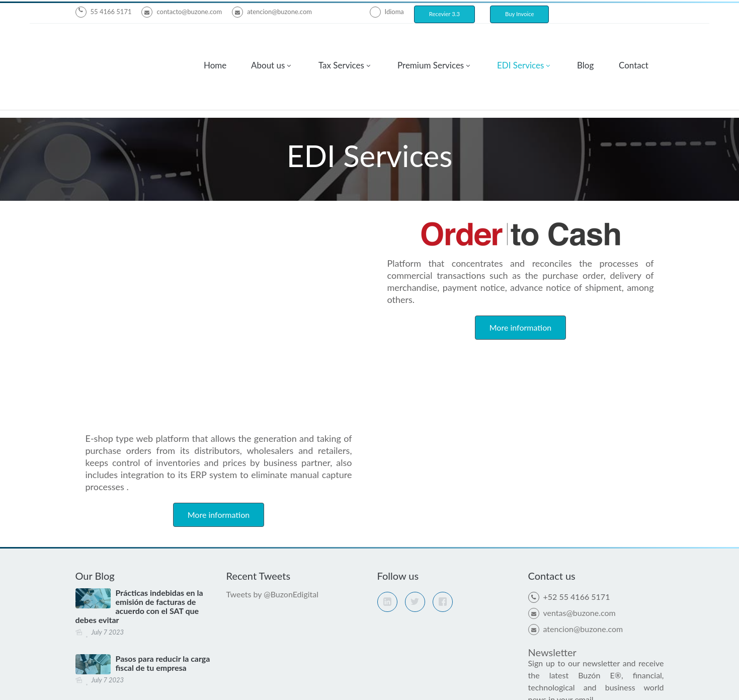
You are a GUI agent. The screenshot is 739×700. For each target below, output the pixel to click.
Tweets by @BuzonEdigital (273, 370)
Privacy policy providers (435, 682)
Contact (634, 42)
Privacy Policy (434, 670)
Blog (585, 42)
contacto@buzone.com (182, 12)
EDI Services (520, 42)
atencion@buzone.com (272, 12)
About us (268, 42)
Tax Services (341, 42)
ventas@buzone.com (572, 389)
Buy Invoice (520, 14)
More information (219, 291)
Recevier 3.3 (444, 14)
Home (215, 42)
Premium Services (431, 42)
